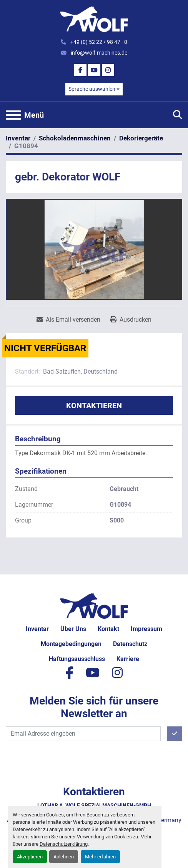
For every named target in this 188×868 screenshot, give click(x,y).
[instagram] (108, 70)
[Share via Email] (68, 320)
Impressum (146, 629)
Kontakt (108, 629)
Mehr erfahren (100, 857)
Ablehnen (64, 857)
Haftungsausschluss (77, 659)
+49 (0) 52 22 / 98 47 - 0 (98, 42)
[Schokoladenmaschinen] (75, 138)
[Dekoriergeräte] (141, 138)
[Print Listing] (131, 320)
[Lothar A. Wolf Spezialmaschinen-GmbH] (94, 605)
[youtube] (94, 70)
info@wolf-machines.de (98, 53)
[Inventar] (18, 138)
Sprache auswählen (92, 89)
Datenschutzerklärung (64, 844)
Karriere (128, 659)
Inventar (37, 629)
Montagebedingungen (71, 644)
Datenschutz (130, 644)
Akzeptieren (30, 857)
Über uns (73, 629)
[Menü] (13, 115)
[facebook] (80, 70)
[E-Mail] (83, 734)
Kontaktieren (94, 406)
